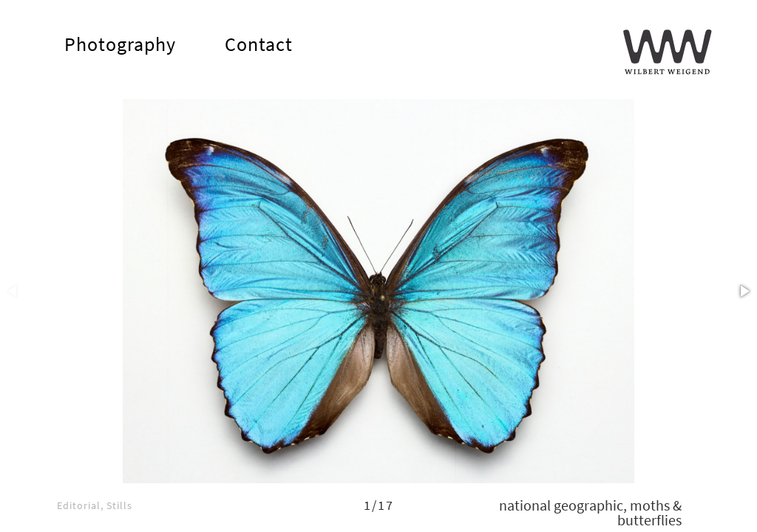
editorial (79, 505)
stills (119, 505)
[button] (744, 291)
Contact (259, 44)
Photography (132, 44)
